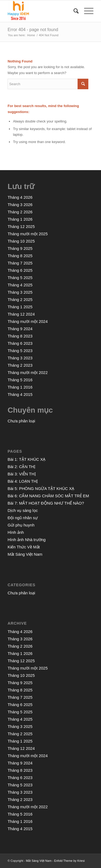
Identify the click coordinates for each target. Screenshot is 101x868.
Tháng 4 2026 (20, 197)
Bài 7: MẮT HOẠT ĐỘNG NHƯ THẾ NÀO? (46, 503)
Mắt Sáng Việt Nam (25, 554)
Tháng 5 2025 (20, 278)
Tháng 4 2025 (20, 285)
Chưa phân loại (21, 421)
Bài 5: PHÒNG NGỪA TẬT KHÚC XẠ (41, 488)
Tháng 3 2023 (20, 358)
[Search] (73, 11)
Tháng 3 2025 (20, 292)
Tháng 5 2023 (20, 351)
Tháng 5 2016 (20, 380)
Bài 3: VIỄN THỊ (22, 474)
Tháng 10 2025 (21, 241)
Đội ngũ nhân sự (23, 518)
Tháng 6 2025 (20, 270)
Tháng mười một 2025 (28, 234)
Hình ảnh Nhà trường (27, 540)
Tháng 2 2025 (20, 299)
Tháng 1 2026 (20, 219)
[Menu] (86, 11)
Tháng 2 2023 (20, 365)
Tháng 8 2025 (20, 256)
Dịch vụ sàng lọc (23, 510)
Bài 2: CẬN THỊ (21, 467)
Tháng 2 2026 (20, 212)
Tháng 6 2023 (20, 343)
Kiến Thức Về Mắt (24, 547)
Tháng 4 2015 (20, 394)
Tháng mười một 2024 (28, 321)
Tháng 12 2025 (21, 226)
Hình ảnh (16, 532)
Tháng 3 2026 (20, 205)
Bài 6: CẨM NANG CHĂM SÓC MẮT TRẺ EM (48, 496)
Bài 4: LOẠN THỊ (23, 481)
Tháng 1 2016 (20, 387)
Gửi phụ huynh (21, 525)
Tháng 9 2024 (20, 329)
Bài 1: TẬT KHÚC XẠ (27, 459)
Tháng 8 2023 (20, 336)
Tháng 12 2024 (21, 314)
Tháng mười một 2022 (28, 372)
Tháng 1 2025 (20, 307)
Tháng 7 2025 (20, 263)
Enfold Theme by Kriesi (69, 861)
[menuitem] (73, 11)
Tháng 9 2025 (20, 248)
